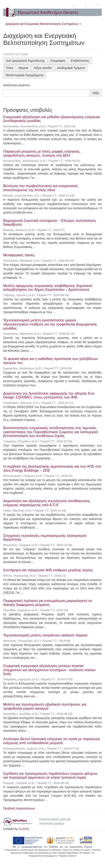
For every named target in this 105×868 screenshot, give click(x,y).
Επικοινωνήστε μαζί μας (55, 819)
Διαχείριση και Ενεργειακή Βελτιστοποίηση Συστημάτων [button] (43, 24)
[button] (74, 5)
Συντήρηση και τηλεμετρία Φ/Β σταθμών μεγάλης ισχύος (48, 570)
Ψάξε (96, 93)
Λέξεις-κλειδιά (43, 68)
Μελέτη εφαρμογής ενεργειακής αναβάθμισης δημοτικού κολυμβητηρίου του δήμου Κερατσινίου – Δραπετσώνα (48, 288)
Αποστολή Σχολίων (52, 824)
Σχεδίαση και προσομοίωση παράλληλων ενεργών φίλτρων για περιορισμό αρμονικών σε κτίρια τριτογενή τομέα (50, 776)
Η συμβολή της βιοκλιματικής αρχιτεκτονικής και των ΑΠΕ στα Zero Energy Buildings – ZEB (52, 468)
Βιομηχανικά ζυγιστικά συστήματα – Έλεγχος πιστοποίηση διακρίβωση (49, 223)
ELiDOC (24, 829)
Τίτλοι (9, 68)
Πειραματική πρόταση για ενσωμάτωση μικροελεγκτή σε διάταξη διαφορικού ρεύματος (48, 603)
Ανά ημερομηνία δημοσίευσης (25, 61)
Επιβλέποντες (80, 61)
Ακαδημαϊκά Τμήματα (71, 68)
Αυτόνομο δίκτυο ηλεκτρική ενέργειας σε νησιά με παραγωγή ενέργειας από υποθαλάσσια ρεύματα (52, 741)
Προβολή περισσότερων (19, 808)
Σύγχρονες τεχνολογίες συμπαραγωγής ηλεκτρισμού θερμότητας (45, 538)
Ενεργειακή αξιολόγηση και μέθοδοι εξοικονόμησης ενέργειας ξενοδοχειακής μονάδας (52, 119)
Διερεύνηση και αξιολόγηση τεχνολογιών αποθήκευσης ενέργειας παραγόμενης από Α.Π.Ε (47, 503)
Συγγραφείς (58, 61)
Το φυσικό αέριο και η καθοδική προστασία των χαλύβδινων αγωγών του (51, 361)
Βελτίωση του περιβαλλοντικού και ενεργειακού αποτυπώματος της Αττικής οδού (41, 188)
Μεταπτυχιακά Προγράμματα (25, 75)
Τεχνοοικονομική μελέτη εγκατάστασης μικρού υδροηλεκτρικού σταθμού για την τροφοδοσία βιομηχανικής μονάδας (50, 324)
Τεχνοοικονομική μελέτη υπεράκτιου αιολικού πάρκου (45, 635)
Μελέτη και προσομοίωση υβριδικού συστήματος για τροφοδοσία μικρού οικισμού (45, 706)
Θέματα (23, 68)
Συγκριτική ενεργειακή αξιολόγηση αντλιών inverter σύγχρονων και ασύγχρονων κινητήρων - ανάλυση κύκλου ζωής (49, 670)
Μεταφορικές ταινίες (19, 255)
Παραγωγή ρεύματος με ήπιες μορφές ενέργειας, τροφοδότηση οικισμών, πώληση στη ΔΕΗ (42, 153)
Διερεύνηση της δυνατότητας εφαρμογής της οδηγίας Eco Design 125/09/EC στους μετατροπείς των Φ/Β (49, 395)
